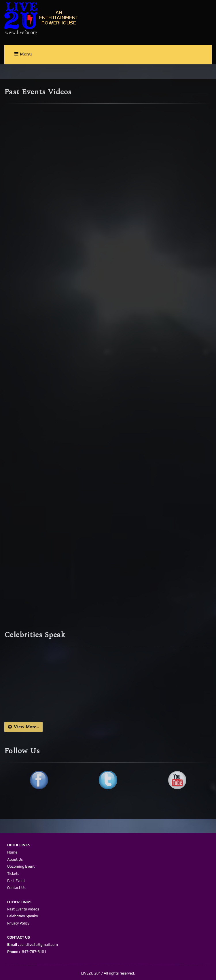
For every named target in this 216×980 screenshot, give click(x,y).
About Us (15, 859)
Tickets (13, 874)
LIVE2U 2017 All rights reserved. (108, 973)
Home (12, 852)
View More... (23, 727)
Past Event (16, 881)
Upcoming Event (21, 866)
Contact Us (16, 888)
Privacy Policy (18, 923)
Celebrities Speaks (22, 916)
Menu (23, 54)
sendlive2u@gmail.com (38, 945)
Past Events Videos (23, 909)
